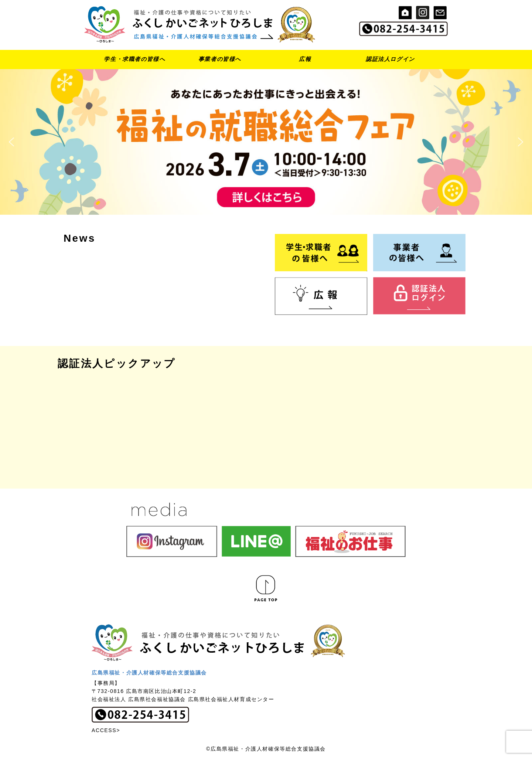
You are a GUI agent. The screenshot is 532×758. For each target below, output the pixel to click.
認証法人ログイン (390, 59)
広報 (305, 59)
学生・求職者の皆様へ (134, 59)
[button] (266, 142)
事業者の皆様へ (220, 59)
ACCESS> (106, 730)
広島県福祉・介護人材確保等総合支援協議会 (149, 673)
